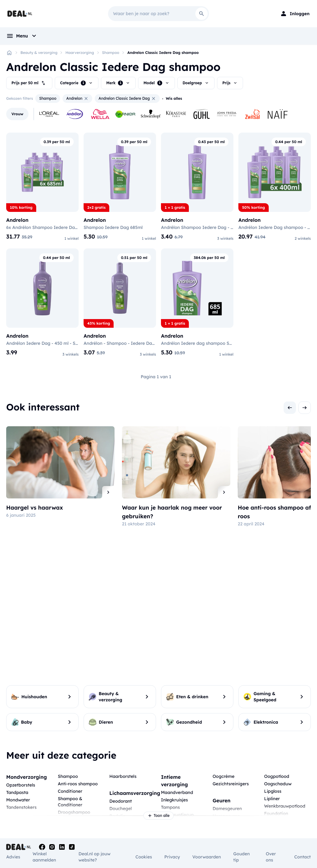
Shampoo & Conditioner (70, 802)
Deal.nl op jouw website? (95, 857)
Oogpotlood (277, 776)
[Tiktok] (72, 847)
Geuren (222, 800)
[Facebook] (42, 847)
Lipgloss (273, 791)
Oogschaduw (278, 784)
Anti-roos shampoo (78, 784)
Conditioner (70, 791)
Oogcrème (224, 776)
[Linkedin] (62, 847)
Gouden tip (242, 857)
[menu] (22, 36)
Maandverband (177, 792)
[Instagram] (52, 847)
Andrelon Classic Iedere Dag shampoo (163, 53)
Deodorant (121, 801)
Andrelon (77, 99)
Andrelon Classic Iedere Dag (127, 99)
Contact (303, 857)
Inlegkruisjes (174, 800)
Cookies (143, 857)
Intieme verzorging (174, 781)
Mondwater (18, 800)
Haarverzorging (80, 53)
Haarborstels (123, 776)
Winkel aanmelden (44, 857)
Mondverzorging (26, 777)
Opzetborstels (21, 785)
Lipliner (272, 799)
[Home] (9, 53)
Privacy (172, 857)
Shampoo (111, 53)
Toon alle (158, 816)
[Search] (202, 14)
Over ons (271, 857)
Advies (13, 857)
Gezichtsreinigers (231, 784)
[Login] (295, 14)
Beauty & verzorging (39, 53)
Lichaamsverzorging (135, 793)
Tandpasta (17, 792)
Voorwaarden (206, 857)
